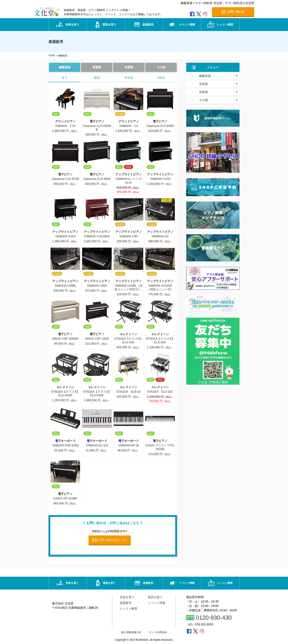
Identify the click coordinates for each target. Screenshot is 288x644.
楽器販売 (144, 25)
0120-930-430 (209, 618)
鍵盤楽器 (65, 68)
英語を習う (106, 25)
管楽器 (97, 68)
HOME (52, 56)
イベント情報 (182, 25)
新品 (97, 78)
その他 (161, 68)
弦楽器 (129, 68)
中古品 (129, 78)
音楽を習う (68, 25)
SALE (161, 78)
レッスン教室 (220, 25)
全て (65, 78)
